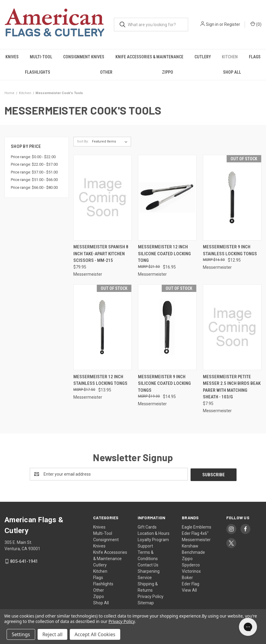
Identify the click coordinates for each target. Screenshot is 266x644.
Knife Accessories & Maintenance (149, 57)
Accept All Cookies (95, 634)
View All (189, 590)
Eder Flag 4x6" (195, 533)
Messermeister (196, 539)
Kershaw (190, 545)
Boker (187, 577)
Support (145, 545)
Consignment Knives (84, 57)
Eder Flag (191, 583)
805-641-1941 (24, 561)
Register (232, 24)
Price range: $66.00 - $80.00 (34, 187)
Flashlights (38, 72)
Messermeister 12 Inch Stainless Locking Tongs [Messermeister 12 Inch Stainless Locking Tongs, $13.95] (100, 380)
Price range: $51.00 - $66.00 (34, 180)
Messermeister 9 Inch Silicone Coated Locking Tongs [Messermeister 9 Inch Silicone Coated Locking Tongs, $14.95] (164, 383)
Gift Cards (147, 526)
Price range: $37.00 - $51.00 (34, 172)
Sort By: (83, 141)
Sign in (212, 24)
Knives (12, 57)
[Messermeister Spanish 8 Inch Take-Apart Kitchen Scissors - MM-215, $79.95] (103, 198)
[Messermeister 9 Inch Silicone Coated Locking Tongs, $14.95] (167, 327)
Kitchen (230, 57)
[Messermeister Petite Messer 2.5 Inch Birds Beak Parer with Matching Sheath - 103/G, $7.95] (232, 327)
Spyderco (191, 564)
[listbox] (111, 142)
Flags (98, 577)
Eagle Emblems (197, 526)
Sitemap (146, 602)
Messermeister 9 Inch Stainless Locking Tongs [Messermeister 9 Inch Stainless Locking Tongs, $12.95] (230, 250)
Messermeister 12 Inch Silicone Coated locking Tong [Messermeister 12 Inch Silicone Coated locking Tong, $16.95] (164, 254)
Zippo (168, 72)
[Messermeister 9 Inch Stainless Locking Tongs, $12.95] (232, 198)
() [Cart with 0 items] (256, 24)
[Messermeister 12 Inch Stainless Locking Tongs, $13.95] (103, 327)
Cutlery (203, 57)
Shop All (232, 72)
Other (106, 72)
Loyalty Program (153, 539)
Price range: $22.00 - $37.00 (34, 164)
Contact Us (148, 564)
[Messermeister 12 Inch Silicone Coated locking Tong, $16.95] (167, 198)
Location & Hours (154, 533)
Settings (21, 634)
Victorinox (191, 571)
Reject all (52, 634)
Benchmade (193, 552)
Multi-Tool (41, 57)
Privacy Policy (151, 596)
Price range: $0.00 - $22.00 (33, 157)
